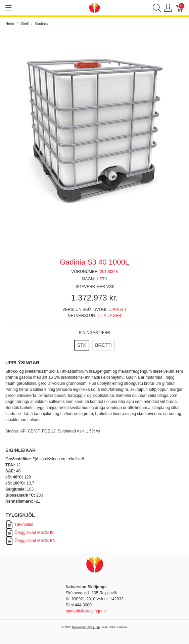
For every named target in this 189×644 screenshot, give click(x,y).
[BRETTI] (103, 345)
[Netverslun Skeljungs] (95, 7)
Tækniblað (19, 524)
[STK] (82, 345)
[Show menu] (9, 8)
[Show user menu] (168, 8)
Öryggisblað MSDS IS (30, 533)
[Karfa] (180, 8)
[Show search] (157, 8)
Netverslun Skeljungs (86, 627)
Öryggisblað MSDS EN (30, 541)
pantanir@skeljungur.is (86, 611)
